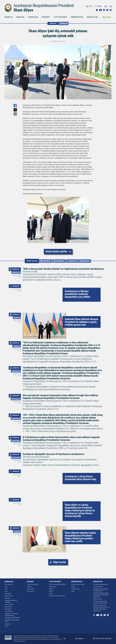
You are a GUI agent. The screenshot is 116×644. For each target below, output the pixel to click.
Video (99, 6)
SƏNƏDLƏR (20, 17)
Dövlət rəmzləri (9, 596)
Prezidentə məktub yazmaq (100, 584)
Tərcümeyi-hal (31, 589)
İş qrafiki (29, 587)
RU (106, 6)
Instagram (97, 10)
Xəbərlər (51, 589)
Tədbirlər (63, 23)
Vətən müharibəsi (9, 604)
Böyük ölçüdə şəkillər (56, 251)
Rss (111, 10)
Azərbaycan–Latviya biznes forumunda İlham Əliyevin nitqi (81, 478)
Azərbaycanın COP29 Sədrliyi (12, 618)
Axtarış (108, 17)
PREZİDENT (46, 17)
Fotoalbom (7, 624)
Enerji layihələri (9, 611)
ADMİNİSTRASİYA (77, 17)
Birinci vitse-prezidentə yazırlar (57, 596)
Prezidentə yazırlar (98, 587)
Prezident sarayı (75, 589)
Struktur (73, 587)
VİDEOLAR (73, 261)
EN (111, 6)
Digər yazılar (60, 562)
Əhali (6, 591)
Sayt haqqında (79, 638)
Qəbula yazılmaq (98, 599)
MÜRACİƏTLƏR (92, 17)
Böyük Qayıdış (8, 607)
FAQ (65, 638)
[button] (24, 220)
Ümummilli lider (9, 584)
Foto (91, 6)
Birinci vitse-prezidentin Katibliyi (57, 584)
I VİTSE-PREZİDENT (60, 17)
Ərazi (6, 589)
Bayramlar (7, 598)
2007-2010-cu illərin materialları (102, 638)
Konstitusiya (8, 593)
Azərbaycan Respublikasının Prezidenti (44, 6)
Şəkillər (51, 591)
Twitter (107, 10)
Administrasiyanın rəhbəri (78, 584)
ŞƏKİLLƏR (86, 261)
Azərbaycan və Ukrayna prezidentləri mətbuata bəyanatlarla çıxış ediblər (78, 294)
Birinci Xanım (30, 591)
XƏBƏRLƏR (8, 17)
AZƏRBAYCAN (33, 17)
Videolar (51, 593)
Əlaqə (73, 591)
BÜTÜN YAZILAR (32, 261)
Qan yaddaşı (8, 609)
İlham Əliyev (23, 10)
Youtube (101, 10)
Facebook (104, 10)
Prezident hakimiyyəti (32, 584)
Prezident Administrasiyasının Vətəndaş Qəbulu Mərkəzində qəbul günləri (101, 595)
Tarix (6, 587)
